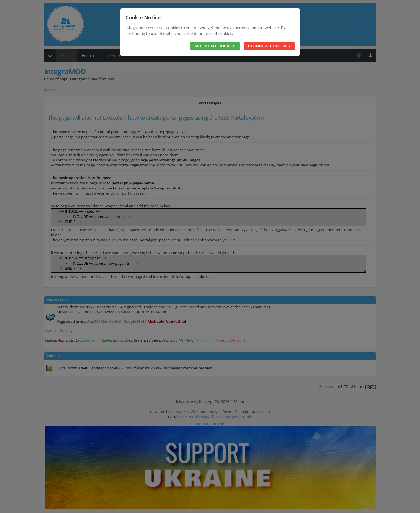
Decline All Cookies (269, 46)
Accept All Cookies (215, 46)
